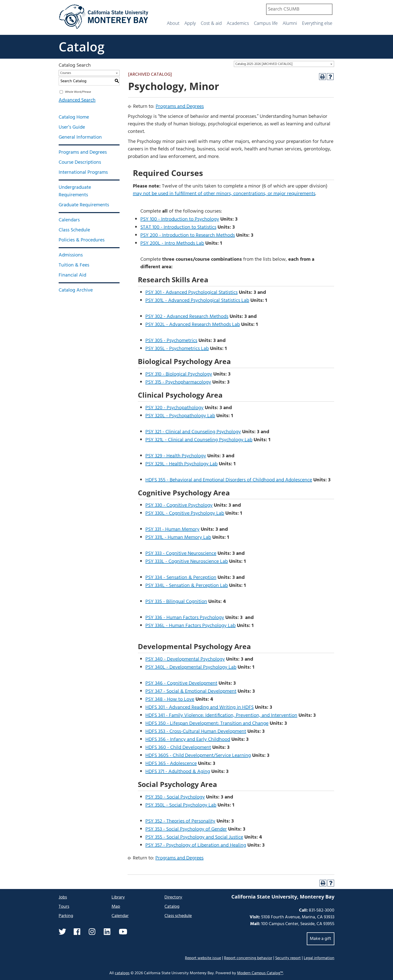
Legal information (319, 958)
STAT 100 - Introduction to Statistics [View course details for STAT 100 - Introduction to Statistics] (178, 227)
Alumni (290, 23)
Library (118, 897)
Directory (173, 897)
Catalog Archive (76, 290)
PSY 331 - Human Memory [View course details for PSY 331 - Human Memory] (172, 529)
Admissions (71, 255)
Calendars (69, 220)
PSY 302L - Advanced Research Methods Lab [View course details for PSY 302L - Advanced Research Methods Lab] (193, 325)
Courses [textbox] (66, 73)
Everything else (317, 23)
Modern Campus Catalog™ (260, 973)
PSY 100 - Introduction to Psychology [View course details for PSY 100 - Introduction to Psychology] (180, 219)
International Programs (83, 172)
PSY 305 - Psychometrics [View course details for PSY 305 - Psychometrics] (171, 341)
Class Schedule (74, 230)
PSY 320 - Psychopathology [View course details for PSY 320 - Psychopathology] (174, 408)
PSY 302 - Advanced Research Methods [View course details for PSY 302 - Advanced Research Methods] (187, 317)
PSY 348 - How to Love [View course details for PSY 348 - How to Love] (170, 699)
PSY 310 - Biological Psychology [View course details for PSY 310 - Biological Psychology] (179, 374)
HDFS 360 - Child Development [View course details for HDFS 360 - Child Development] (178, 748)
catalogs (122, 973)
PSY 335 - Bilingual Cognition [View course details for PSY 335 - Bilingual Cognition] (176, 602)
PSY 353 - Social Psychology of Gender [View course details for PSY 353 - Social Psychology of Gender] (186, 829)
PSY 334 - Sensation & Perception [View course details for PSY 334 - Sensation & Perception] (181, 578)
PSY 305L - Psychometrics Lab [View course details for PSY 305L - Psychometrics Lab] (177, 349)
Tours (64, 907)
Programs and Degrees (83, 152)
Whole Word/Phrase (78, 92)
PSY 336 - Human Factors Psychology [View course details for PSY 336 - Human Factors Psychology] (185, 618)
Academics (238, 23)
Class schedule (178, 916)
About (173, 23)
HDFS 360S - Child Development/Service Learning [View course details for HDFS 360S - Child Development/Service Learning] (198, 756)
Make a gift (321, 939)
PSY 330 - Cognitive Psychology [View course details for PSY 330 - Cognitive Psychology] (179, 505)
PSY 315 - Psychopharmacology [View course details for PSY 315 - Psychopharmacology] (178, 382)
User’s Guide (72, 127)
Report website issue (203, 958)
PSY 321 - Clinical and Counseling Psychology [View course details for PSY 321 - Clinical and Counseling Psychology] (193, 432)
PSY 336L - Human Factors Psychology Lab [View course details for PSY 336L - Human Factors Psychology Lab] (190, 626)
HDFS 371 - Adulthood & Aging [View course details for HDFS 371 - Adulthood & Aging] (178, 772)
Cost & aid (211, 23)
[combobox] (299, 9)
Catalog (82, 47)
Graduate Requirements (84, 205)
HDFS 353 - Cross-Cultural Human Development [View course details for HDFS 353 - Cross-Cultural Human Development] (196, 732)
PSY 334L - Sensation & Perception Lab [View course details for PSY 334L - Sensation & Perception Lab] (187, 586)
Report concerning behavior (248, 958)
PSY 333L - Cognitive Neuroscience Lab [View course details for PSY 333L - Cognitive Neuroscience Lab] (187, 562)
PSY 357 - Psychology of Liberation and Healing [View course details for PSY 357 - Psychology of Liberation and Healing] (196, 845)
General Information (80, 137)
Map (116, 907)
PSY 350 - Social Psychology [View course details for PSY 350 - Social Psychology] (175, 797)
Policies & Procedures (82, 240)
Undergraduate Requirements (75, 191)
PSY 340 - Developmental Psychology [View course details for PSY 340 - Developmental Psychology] (185, 659)
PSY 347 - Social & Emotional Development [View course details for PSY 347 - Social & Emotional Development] (191, 691)
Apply (190, 23)
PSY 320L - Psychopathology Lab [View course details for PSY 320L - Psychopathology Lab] (180, 416)
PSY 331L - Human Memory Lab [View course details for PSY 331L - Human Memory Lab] (178, 538)
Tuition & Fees (74, 265)
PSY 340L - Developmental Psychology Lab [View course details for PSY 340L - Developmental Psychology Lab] (191, 667)
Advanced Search (77, 100)
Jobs (63, 897)
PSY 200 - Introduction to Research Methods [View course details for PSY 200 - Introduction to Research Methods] (188, 235)
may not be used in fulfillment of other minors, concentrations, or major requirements (224, 194)
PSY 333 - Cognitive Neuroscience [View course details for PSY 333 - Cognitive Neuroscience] (181, 554)
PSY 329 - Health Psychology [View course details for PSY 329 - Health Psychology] (176, 456)
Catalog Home (74, 117)
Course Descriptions (80, 162)
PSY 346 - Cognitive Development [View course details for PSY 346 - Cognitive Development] (181, 683)
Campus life (266, 23)
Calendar (120, 916)
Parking (66, 916)
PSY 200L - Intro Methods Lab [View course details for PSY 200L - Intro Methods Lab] (172, 243)
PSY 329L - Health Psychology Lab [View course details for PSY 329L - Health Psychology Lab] (181, 464)
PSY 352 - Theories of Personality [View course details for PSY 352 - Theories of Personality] (180, 821)
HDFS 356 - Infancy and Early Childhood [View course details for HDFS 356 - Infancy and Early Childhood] (188, 740)
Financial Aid (72, 275)
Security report (288, 958)
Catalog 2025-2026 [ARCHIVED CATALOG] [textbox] (264, 64)
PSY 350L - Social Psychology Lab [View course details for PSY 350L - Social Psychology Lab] (181, 805)
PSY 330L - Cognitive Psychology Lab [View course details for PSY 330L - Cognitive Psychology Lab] (185, 513)
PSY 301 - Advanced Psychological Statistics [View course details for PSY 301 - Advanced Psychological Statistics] (191, 293)
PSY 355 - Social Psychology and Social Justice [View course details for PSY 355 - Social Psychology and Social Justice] (194, 837)
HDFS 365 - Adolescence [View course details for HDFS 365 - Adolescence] (171, 764)
